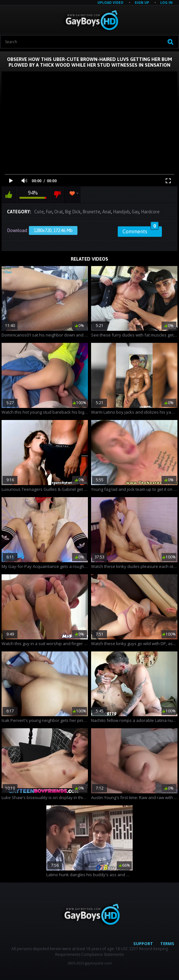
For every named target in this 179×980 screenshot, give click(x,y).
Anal (107, 212)
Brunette (91, 212)
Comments (141, 230)
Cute (39, 212)
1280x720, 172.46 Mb (53, 230)
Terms (167, 943)
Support (143, 943)
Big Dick (73, 212)
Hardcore (150, 212)
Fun (49, 212)
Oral (59, 212)
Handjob (121, 212)
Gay (135, 212)
